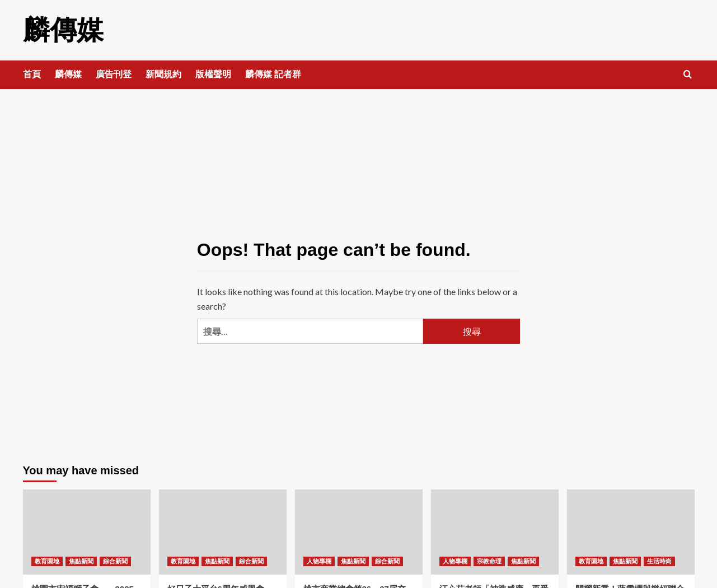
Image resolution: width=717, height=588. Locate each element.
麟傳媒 (63, 30)
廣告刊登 (114, 74)
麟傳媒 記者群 (273, 74)
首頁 (32, 74)
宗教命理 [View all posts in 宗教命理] (489, 561)
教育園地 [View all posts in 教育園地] (47, 561)
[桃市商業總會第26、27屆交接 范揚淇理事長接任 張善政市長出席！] (359, 532)
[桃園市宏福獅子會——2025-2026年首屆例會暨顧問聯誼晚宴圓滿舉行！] (87, 532)
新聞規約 (163, 74)
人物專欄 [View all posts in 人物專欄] (319, 561)
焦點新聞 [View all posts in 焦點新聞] (81, 561)
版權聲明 (213, 74)
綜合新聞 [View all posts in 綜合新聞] (115, 561)
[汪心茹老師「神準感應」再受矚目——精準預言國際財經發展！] (495, 532)
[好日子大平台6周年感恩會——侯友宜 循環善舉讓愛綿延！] (223, 532)
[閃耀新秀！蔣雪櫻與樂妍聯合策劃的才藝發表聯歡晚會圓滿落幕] (631, 532)
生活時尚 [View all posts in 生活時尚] (659, 561)
